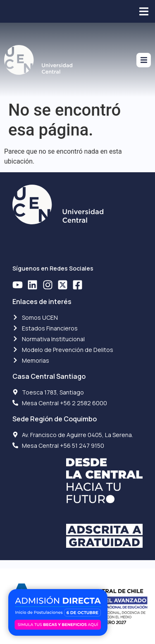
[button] (144, 11)
